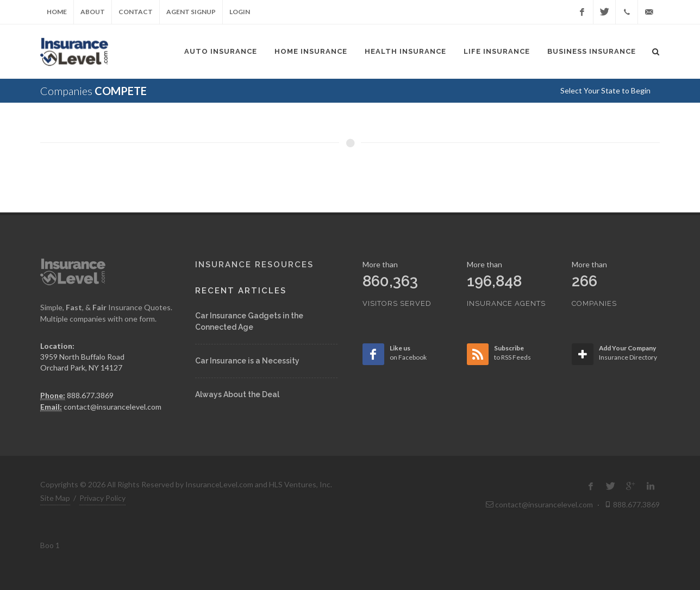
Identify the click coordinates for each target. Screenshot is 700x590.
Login (240, 12)
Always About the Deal (237, 394)
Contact (136, 12)
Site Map (55, 498)
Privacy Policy (102, 498)
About (93, 12)
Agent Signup (191, 12)
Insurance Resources (254, 265)
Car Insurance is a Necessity (247, 361)
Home (57, 12)
